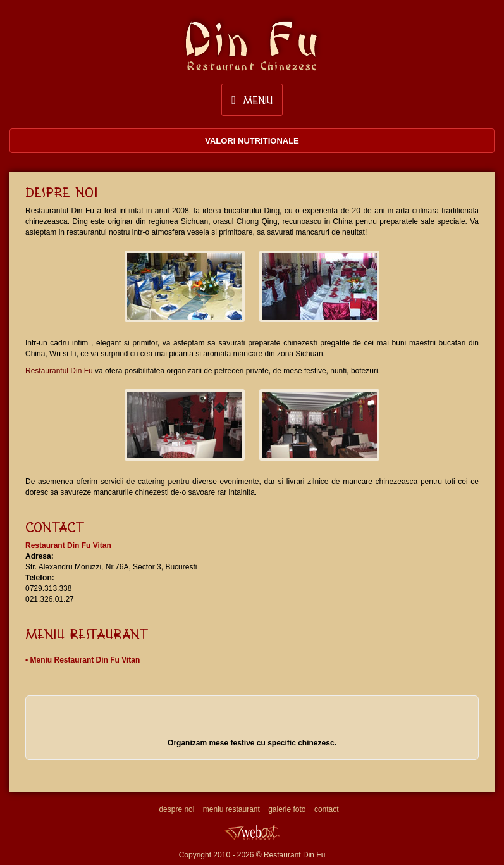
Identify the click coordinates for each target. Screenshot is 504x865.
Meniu (252, 100)
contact (327, 809)
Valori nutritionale (252, 141)
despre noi (176, 809)
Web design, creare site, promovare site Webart (252, 832)
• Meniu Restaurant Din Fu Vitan (83, 660)
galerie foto (287, 809)
